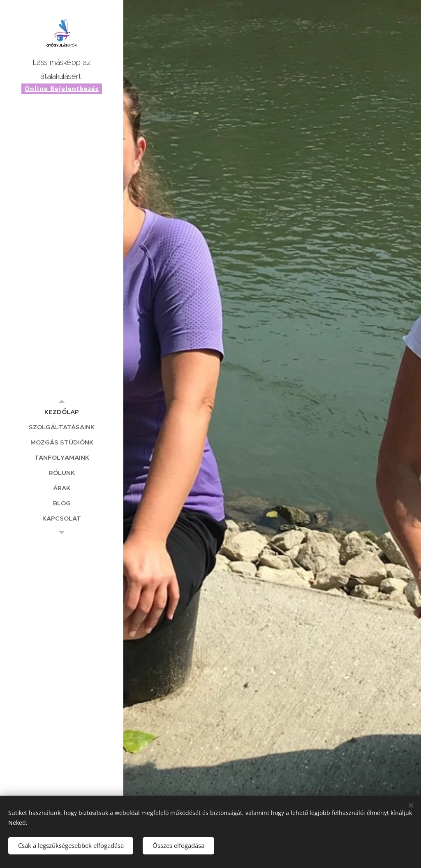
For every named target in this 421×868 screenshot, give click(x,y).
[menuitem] (62, 412)
